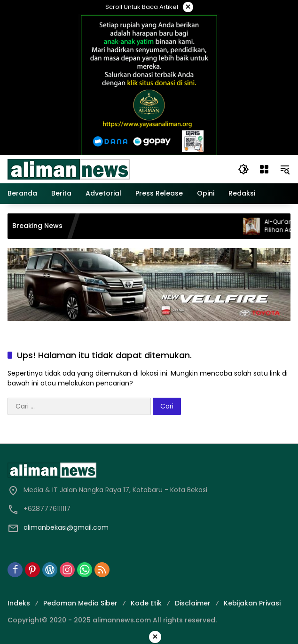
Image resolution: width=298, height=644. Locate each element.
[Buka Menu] (264, 169)
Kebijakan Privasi (252, 603)
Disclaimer (193, 603)
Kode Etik (146, 603)
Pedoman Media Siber (80, 603)
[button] (243, 169)
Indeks (19, 603)
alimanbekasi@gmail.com (66, 527)
